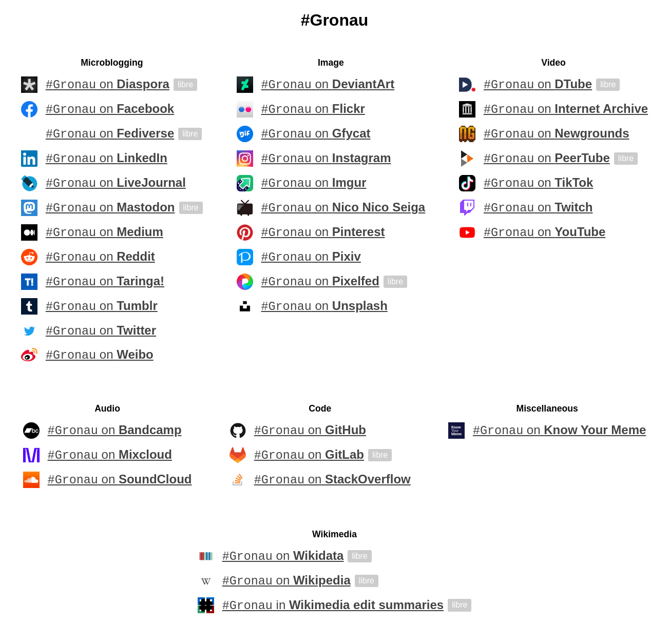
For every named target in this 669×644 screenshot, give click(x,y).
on (108, 85)
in (333, 607)
